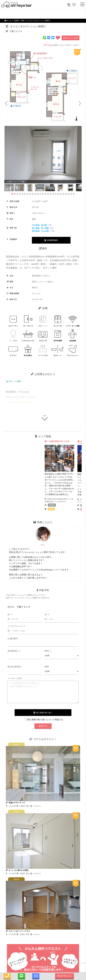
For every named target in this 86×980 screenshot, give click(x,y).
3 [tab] (38, 515)
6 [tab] (52, 515)
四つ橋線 (36, 228)
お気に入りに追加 (71, 38)
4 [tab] (43, 515)
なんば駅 (45, 231)
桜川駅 (44, 225)
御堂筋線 (36, 231)
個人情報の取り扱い (43, 713)
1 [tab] (29, 515)
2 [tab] (34, 515)
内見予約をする (65, 976)
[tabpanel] (60, 475)
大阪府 (16, 21)
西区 (23, 21)
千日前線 (36, 225)
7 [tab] (57, 515)
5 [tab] (48, 515)
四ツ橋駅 (45, 228)
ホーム (8, 21)
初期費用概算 (51, 240)
